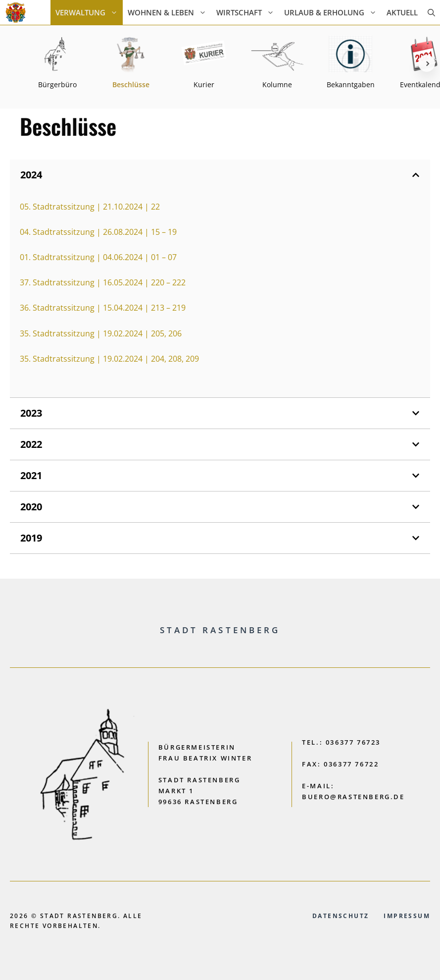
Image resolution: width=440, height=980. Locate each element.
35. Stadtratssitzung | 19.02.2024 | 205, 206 (101, 333)
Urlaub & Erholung (333, 12)
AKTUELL (402, 12)
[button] (431, 12)
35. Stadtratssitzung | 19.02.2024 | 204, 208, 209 (109, 359)
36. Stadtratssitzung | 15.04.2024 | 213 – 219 (103, 308)
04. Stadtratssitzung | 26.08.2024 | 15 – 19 (98, 232)
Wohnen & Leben (170, 12)
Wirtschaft (248, 12)
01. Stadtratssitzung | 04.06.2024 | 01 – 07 (98, 257)
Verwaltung (89, 12)
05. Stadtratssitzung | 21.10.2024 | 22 (90, 207)
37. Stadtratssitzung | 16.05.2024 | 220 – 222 (103, 282)
